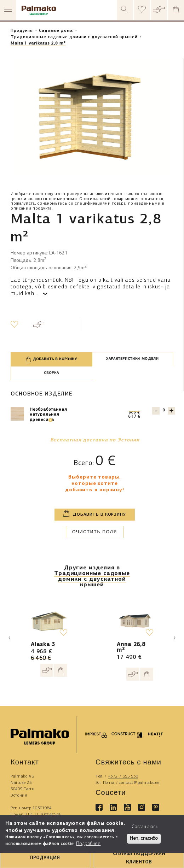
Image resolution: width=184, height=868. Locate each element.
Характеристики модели (133, 359)
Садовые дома (56, 31)
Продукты (22, 31)
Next (174, 638)
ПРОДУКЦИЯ (45, 858)
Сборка (51, 373)
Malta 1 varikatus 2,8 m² (38, 43)
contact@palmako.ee (139, 783)
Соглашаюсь (145, 827)
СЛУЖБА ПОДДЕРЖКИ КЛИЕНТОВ (139, 858)
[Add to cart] (61, 670)
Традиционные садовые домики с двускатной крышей (74, 37)
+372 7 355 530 (123, 776)
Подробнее (88, 844)
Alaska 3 (43, 645)
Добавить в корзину (51, 359)
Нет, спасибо (144, 838)
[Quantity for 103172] (164, 410)
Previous (10, 638)
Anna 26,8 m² (131, 647)
